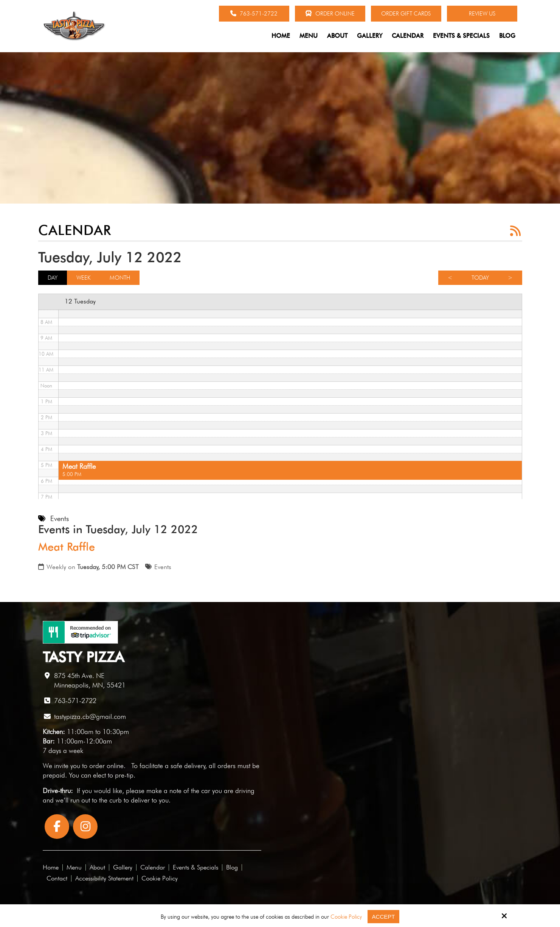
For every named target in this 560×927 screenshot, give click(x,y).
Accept (384, 917)
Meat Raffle (67, 547)
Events (163, 567)
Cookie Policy (346, 917)
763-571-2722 (254, 14)
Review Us (482, 14)
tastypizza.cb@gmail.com (90, 716)
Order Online (330, 14)
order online (106, 766)
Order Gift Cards (406, 14)
